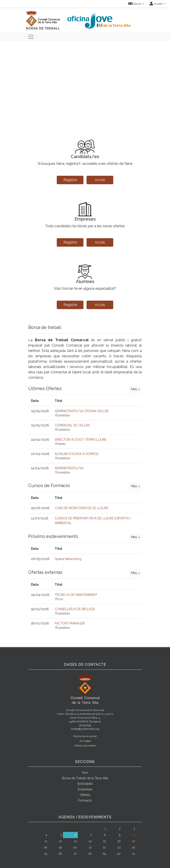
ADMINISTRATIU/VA (69, 468)
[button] (13, 86)
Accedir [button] (157, 4)
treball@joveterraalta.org (85, 729)
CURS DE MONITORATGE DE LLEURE (82, 508)
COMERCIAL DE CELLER (72, 425)
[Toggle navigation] (31, 37)
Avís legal (85, 741)
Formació (85, 800)
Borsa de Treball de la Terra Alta (85, 778)
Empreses (85, 789)
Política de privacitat (85, 736)
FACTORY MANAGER (70, 623)
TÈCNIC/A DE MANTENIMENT (76, 595)
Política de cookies (85, 746)
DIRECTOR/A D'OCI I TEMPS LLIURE (81, 440)
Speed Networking (68, 559)
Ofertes (85, 795)
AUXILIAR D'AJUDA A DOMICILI (77, 454)
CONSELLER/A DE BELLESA (75, 609)
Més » (135, 389)
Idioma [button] (135, 4)
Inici (85, 773)
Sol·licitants (85, 784)
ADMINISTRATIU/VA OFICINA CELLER (82, 411)
